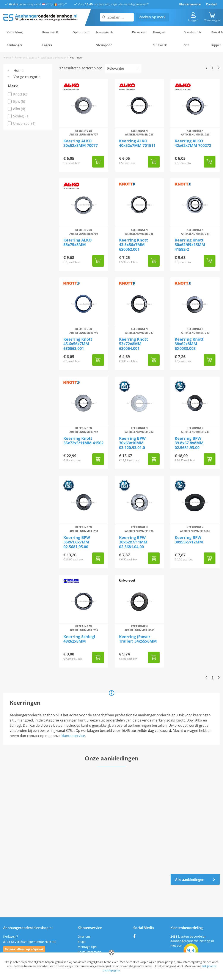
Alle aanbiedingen (195, 879)
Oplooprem (81, 32)
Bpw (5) (16, 102)
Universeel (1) (22, 123)
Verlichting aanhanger (15, 39)
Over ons (84, 936)
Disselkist (139, 32)
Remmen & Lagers (50, 39)
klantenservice (73, 736)
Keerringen (77, 58)
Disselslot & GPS (192, 39)
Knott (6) (17, 94)
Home (7, 58)
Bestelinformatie (90, 952)
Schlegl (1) (19, 116)
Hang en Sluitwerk (160, 39)
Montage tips (87, 947)
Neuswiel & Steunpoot (104, 39)
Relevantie (116, 68)
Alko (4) (16, 109)
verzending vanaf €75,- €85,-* (36, 4)
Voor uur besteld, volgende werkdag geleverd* (111, 4)
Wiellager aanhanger (53, 58)
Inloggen (193, 17)
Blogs (82, 942)
